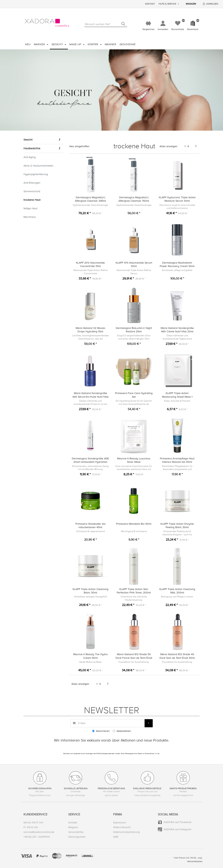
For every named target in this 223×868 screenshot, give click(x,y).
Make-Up (76, 45)
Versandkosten (195, 862)
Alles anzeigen (168, 146)
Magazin (191, 4)
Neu (28, 45)
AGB (116, 837)
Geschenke (128, 45)
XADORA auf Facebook (177, 822)
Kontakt (150, 4)
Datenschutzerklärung (126, 832)
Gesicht (58, 45)
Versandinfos (76, 832)
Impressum (120, 823)
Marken (40, 45)
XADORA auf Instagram (177, 830)
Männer (111, 45)
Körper (94, 45)
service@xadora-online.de (39, 832)
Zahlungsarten (77, 837)
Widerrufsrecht (122, 827)
